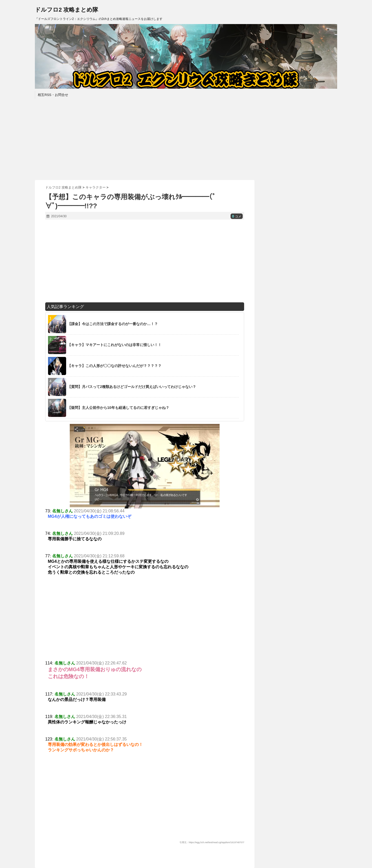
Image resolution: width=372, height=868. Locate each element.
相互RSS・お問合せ (53, 95)
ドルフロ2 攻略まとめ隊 (67, 10)
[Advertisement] (186, 139)
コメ (237, 216)
